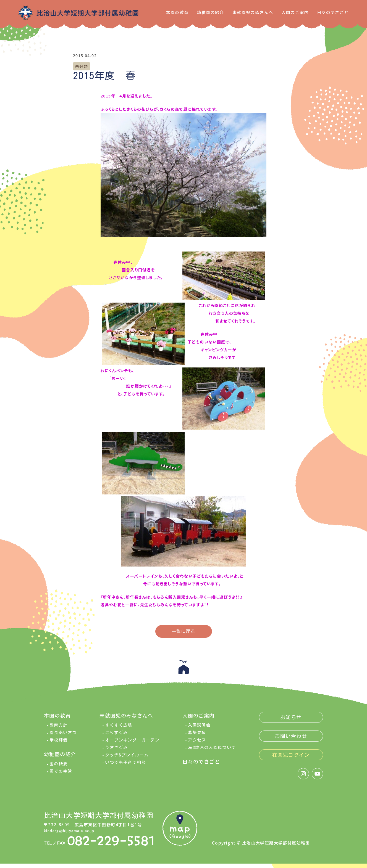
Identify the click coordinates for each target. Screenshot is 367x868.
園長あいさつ (63, 737)
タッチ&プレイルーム (127, 759)
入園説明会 (199, 730)
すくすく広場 (119, 730)
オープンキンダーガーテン (132, 744)
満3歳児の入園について (212, 752)
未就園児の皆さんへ (253, 13)
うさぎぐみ (116, 752)
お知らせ (291, 722)
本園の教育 (177, 13)
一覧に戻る (184, 631)
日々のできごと (333, 13)
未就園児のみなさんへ (126, 720)
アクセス (197, 744)
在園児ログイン (291, 759)
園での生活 (61, 776)
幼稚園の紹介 (210, 13)
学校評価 (59, 744)
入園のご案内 (295, 13)
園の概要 (59, 768)
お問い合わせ (291, 740)
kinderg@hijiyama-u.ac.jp (74, 834)
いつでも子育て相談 (125, 767)
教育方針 (59, 730)
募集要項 (197, 737)
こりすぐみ (116, 737)
